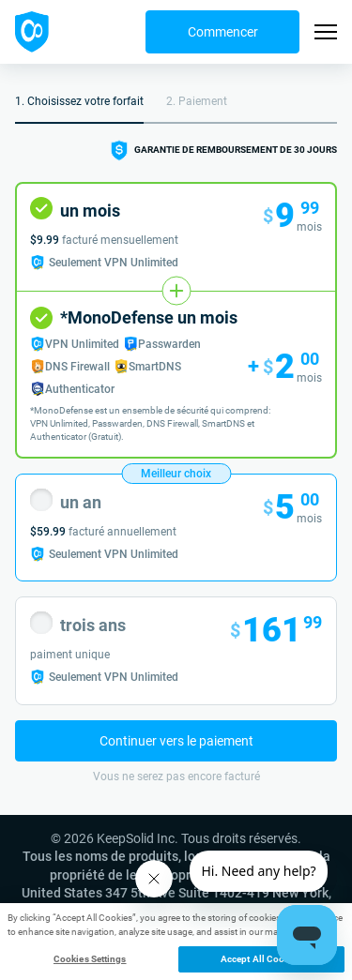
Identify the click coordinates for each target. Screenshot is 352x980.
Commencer (223, 32)
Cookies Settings (90, 959)
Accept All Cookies (261, 959)
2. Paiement (197, 101)
